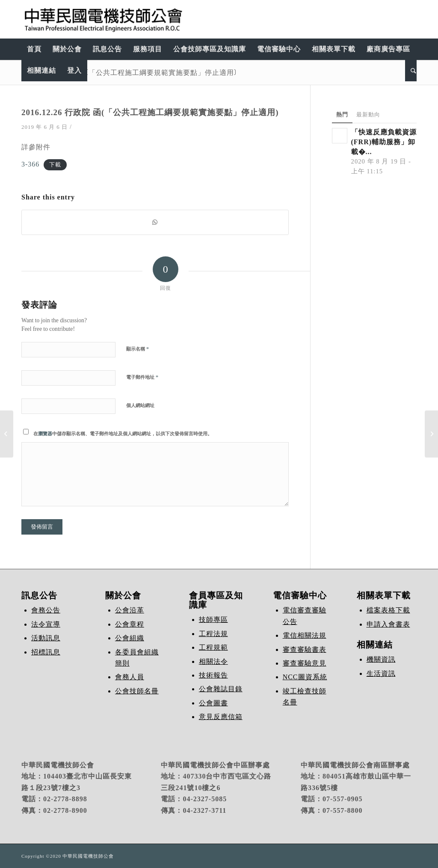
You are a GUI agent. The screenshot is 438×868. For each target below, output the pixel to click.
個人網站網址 (140, 405)
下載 (55, 165)
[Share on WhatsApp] (155, 222)
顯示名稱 (138, 349)
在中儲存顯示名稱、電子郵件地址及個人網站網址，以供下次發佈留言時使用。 (123, 434)
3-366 (30, 164)
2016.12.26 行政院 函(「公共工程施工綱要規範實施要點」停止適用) (129, 72)
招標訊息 (46, 652)
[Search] (411, 71)
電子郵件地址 (142, 377)
